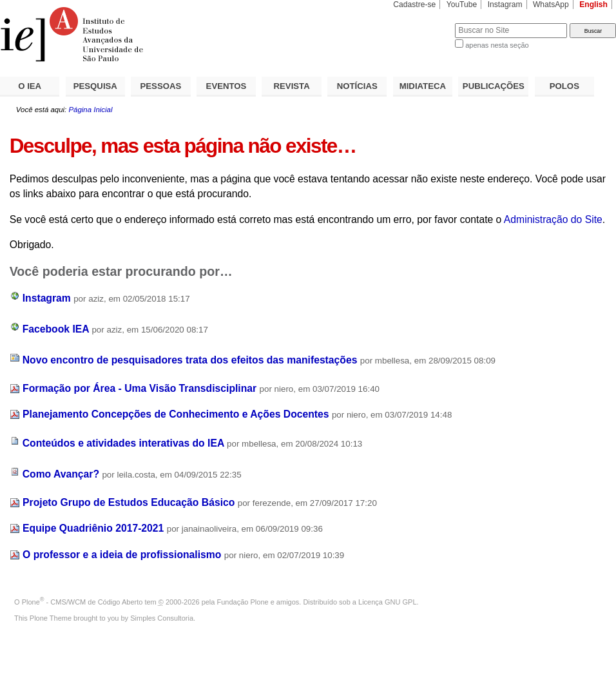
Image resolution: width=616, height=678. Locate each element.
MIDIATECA (423, 86)
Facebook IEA (56, 329)
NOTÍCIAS (357, 86)
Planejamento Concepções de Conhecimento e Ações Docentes (176, 414)
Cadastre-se (414, 5)
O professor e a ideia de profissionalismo (122, 555)
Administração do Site (553, 219)
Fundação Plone (243, 602)
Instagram (505, 5)
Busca (424, 23)
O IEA (30, 86)
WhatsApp (551, 5)
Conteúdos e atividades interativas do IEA (123, 443)
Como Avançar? (61, 474)
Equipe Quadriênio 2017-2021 (93, 528)
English (593, 5)
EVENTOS (226, 86)
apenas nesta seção (497, 45)
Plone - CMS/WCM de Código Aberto (82, 602)
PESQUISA (95, 86)
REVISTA (292, 86)
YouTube (462, 5)
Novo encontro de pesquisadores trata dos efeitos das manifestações (190, 360)
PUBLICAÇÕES (494, 86)
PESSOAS (161, 86)
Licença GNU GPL (387, 602)
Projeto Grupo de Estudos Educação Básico (129, 502)
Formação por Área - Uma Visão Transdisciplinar (140, 388)
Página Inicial (90, 110)
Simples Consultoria (162, 618)
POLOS (564, 86)
